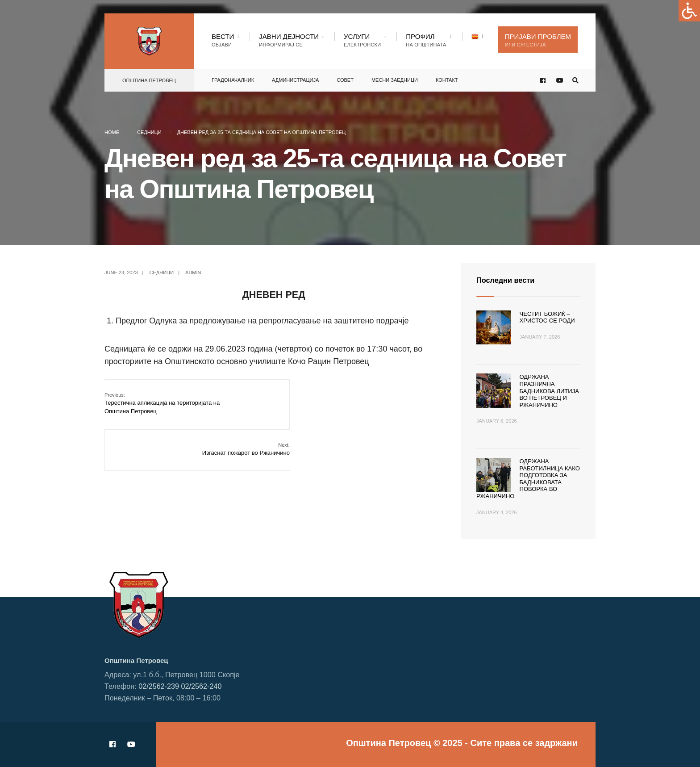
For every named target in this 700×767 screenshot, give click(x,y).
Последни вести (508, 280)
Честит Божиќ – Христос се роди (547, 317)
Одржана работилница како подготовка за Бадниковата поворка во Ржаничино (528, 479)
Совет (345, 78)
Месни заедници (395, 78)
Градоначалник (233, 78)
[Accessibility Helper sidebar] (689, 11)
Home (112, 132)
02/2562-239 (159, 686)
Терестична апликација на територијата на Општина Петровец (162, 403)
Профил (426, 40)
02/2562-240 (202, 686)
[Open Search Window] (574, 79)
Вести (223, 40)
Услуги (362, 40)
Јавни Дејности (289, 40)
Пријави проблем (538, 40)
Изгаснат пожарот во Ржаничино (399, 399)
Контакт (447, 78)
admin (193, 272)
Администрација (295, 78)
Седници (149, 132)
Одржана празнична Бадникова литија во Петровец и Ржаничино (549, 391)
